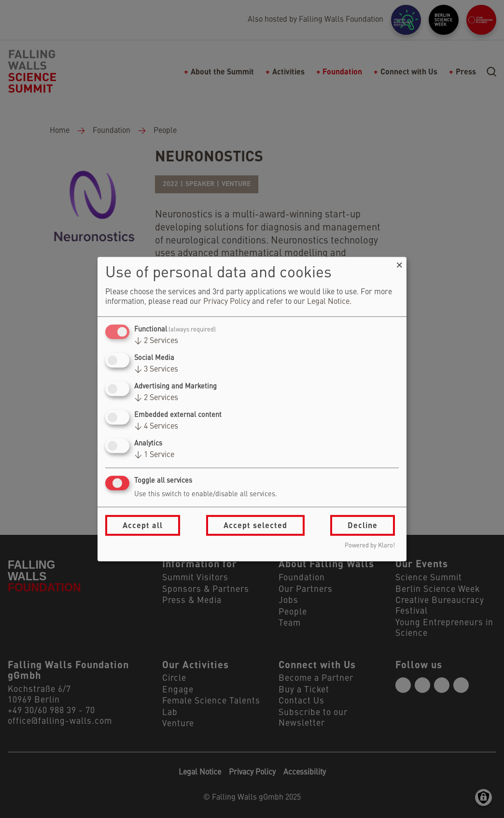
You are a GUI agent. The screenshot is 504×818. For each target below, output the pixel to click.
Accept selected (255, 525)
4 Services (156, 427)
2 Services (156, 341)
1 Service (154, 455)
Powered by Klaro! (370, 546)
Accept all (143, 525)
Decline (363, 525)
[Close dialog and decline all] (399, 263)
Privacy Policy (227, 302)
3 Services (156, 370)
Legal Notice (328, 302)
